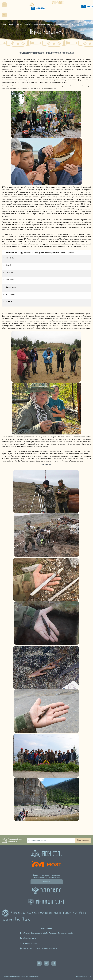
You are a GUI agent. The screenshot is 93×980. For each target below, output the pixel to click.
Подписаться (83, 840)
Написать (46, 882)
